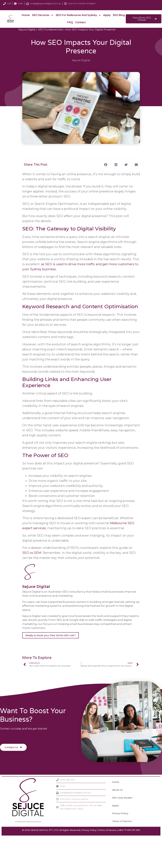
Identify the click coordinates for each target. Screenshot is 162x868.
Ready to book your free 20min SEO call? (50, 635)
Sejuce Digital (27, 30)
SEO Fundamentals (50, 30)
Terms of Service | (108, 830)
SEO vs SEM (32, 553)
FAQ (70, 22)
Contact (80, 22)
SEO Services (43, 15)
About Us (117, 790)
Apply (106, 15)
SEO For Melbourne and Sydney (78, 15)
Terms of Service (122, 821)
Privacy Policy (120, 813)
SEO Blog (120, 15)
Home (26, 15)
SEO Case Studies (122, 798)
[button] (106, 165)
